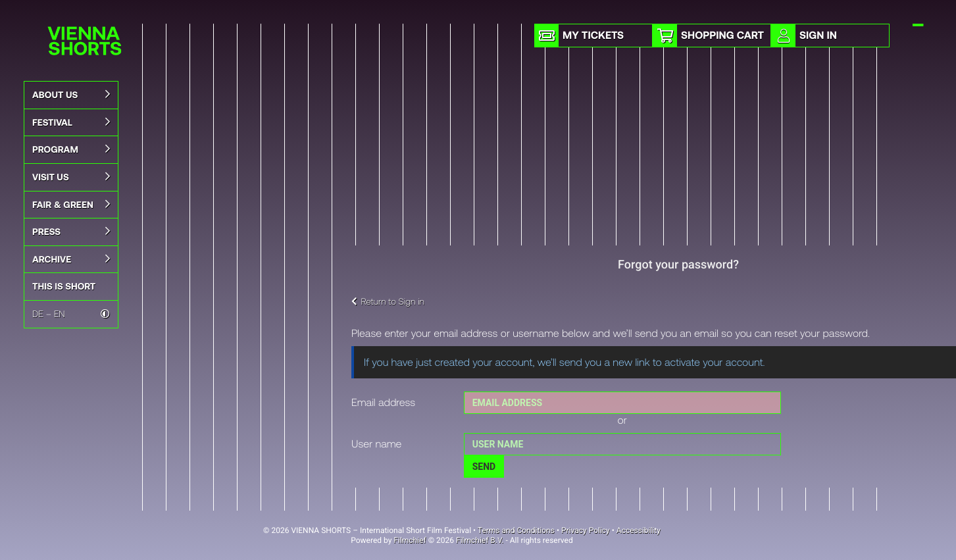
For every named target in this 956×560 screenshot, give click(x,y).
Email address (383, 402)
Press (71, 232)
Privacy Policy (586, 530)
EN (60, 314)
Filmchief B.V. (480, 540)
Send (484, 467)
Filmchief (410, 540)
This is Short (64, 286)
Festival (71, 122)
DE (38, 314)
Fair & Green (71, 205)
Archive (71, 259)
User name (376, 444)
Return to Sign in (388, 301)
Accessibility (639, 530)
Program (71, 149)
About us (71, 95)
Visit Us (71, 177)
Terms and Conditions (516, 530)
